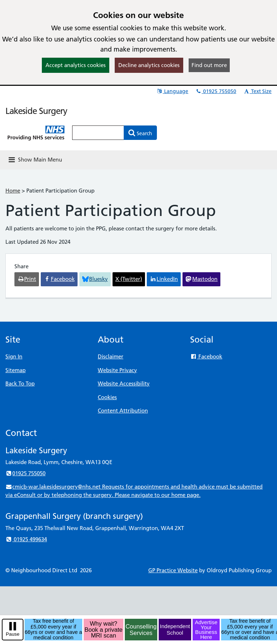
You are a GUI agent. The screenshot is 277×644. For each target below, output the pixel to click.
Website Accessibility (124, 383)
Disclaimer (111, 356)
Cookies (107, 397)
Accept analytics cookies (76, 65)
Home (13, 191)
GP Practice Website (173, 570)
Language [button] (172, 91)
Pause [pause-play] (13, 634)
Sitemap (16, 370)
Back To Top (20, 383)
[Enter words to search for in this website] (98, 133)
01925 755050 (216, 91)
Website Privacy (117, 370)
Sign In (14, 356)
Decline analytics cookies (149, 65)
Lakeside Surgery (36, 111)
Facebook (206, 356)
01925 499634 (26, 539)
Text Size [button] (257, 91)
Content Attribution (123, 411)
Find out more (209, 65)
